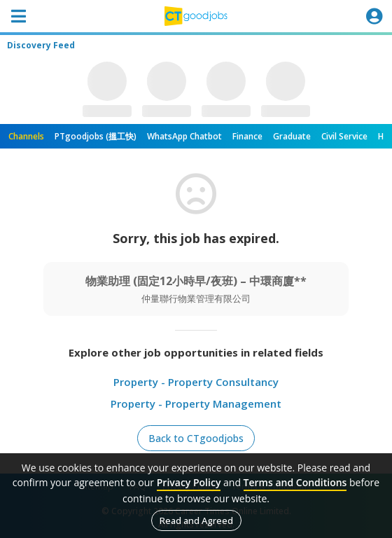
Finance (247, 136)
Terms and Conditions (295, 482)
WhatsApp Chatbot (184, 136)
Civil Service (344, 136)
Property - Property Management (196, 403)
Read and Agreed (196, 520)
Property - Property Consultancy (196, 382)
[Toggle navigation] (18, 16)
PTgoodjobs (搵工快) (96, 136)
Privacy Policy (189, 482)
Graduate (292, 136)
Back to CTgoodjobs (196, 438)
